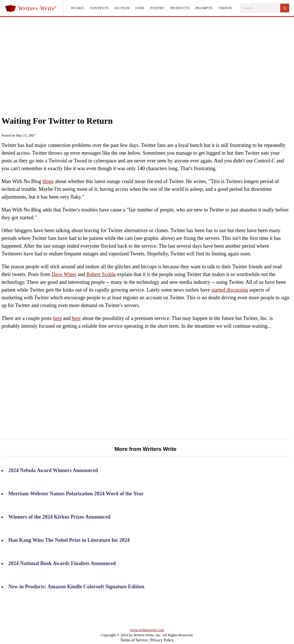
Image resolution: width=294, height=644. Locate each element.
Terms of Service (134, 640)
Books (78, 8)
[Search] (285, 8)
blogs (48, 181)
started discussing (230, 290)
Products (180, 8)
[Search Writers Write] (261, 8)
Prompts (204, 8)
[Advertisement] (158, 60)
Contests (99, 8)
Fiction (122, 8)
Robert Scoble (101, 274)
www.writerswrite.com (147, 630)
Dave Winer (64, 274)
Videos (225, 8)
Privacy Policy (162, 640)
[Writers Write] (34, 8)
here (57, 318)
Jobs (140, 8)
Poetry (157, 8)
